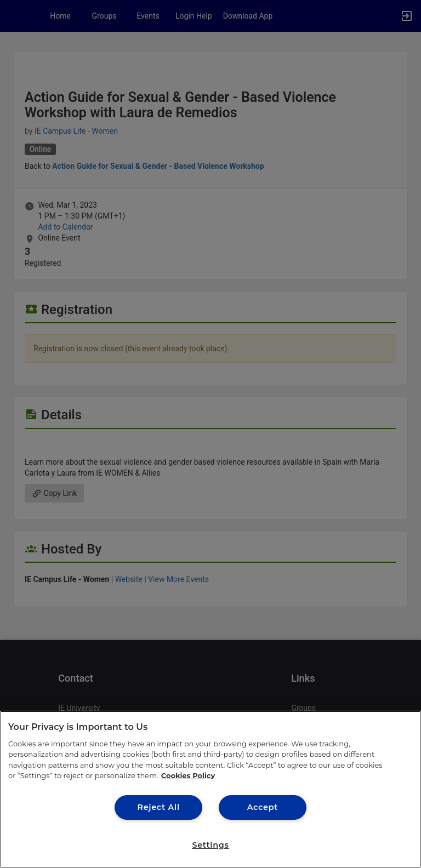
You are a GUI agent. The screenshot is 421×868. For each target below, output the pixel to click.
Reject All (158, 807)
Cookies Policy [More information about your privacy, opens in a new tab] (188, 775)
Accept (263, 807)
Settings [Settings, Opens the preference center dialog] (210, 845)
